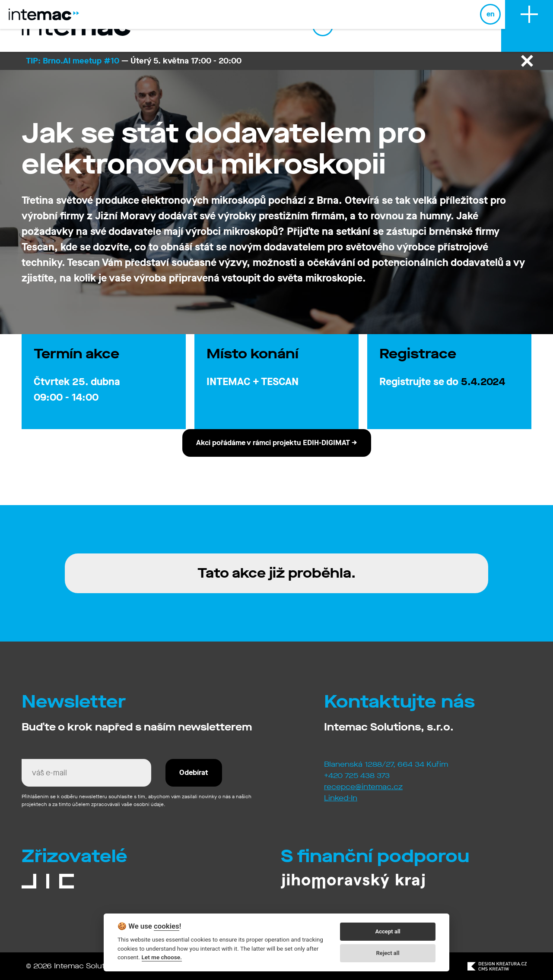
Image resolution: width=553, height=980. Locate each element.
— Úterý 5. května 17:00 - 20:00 (134, 61)
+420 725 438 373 (357, 776)
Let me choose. (162, 957)
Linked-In (341, 798)
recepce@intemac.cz (363, 787)
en (487, 26)
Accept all (388, 931)
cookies (167, 926)
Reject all (388, 953)
